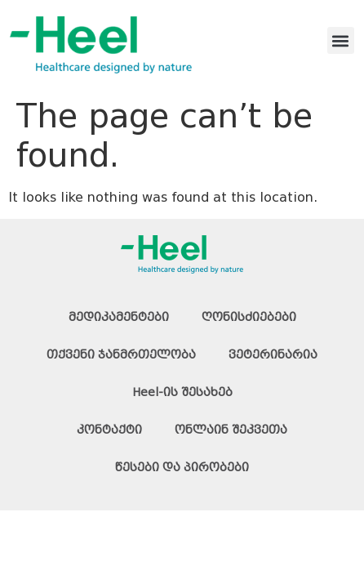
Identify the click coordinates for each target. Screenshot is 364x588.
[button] (341, 40)
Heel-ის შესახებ (182, 392)
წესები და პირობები (182, 467)
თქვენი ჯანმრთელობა (121, 354)
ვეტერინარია (273, 354)
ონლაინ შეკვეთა (231, 430)
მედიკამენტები (119, 317)
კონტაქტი (109, 430)
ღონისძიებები (249, 317)
